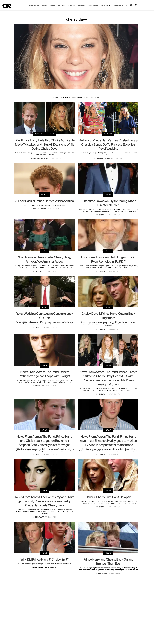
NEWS (45, 5)
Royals (62, 5)
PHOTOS (71, 5)
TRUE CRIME (93, 5)
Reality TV (34, 5)
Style (53, 5)
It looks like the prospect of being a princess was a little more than (42, 564)
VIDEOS (81, 5)
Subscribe (118, 5)
